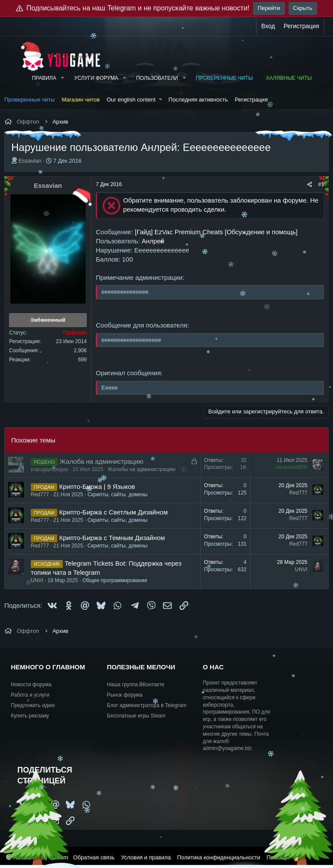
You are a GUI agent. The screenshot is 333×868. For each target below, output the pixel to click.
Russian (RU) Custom (37, 857)
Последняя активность (198, 100)
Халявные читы (289, 78)
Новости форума (31, 685)
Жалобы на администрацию (142, 469)
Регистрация (251, 100)
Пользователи (157, 78)
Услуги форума (96, 78)
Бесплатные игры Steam (136, 716)
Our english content (131, 100)
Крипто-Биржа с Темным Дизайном (112, 538)
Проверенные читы (225, 78)
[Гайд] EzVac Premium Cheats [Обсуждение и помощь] (216, 232)
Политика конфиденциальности (219, 857)
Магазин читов (81, 100)
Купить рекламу (30, 716)
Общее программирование (115, 580)
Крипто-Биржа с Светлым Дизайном (113, 512)
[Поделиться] (310, 185)
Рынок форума (124, 695)
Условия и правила (146, 857)
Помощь (277, 857)
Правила (44, 78)
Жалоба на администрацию (102, 461)
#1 (321, 184)
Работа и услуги (30, 695)
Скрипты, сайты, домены (118, 495)
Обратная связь (94, 857)
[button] (62, 78)
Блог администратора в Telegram (147, 705)
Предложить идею (33, 705)
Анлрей (153, 241)
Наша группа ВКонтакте (135, 685)
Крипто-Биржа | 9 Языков (97, 486)
